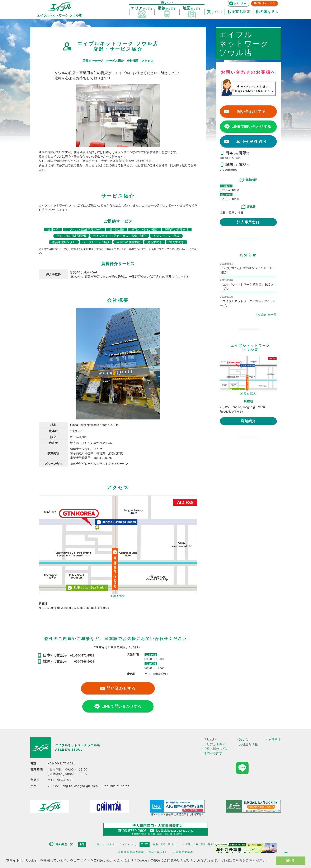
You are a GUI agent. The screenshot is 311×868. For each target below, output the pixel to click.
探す (142, 8)
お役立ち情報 (249, 744)
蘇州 (203, 844)
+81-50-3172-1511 (230, 158)
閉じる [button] (290, 860)
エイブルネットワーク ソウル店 (78, 745)
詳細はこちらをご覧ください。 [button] (246, 860)
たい (215, 12)
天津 (188, 844)
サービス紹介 (115, 61)
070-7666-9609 (228, 170)
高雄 (170, 844)
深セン (212, 844)
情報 (239, 12)
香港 (155, 844)
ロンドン (124, 844)
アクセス (147, 61)
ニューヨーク (97, 844)
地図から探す (213, 753)
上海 (195, 844)
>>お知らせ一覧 (266, 315)
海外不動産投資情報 (131, 853)
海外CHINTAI (158, 853)
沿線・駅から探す (216, 749)
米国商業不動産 (183, 853)
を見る (267, 12)
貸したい (245, 739)
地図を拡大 (118, 596)
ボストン (112, 844)
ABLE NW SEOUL (69, 750)
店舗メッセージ (93, 61)
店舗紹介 (248, 421)
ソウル (179, 844)
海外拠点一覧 (64, 844)
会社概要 (133, 61)
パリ (134, 844)
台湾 (163, 844)
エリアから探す (215, 744)
